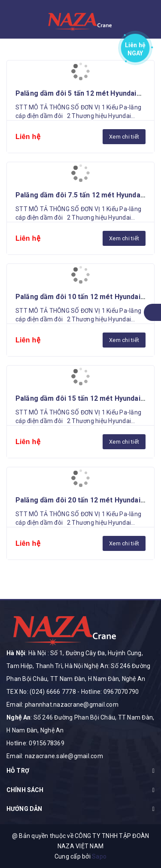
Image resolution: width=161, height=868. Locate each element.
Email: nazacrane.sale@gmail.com (55, 756)
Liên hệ (135, 47)
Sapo (99, 856)
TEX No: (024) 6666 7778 (41, 692)
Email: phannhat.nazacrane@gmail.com (62, 705)
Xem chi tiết (124, 137)
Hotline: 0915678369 (35, 743)
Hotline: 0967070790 (110, 692)
